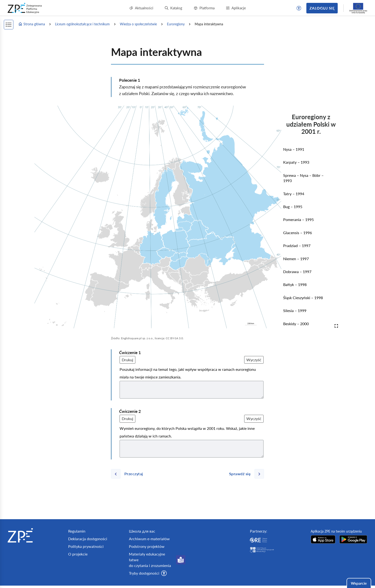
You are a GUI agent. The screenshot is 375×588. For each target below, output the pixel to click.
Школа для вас (142, 531)
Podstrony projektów (147, 546)
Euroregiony (176, 24)
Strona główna (32, 24)
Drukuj (127, 360)
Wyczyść (254, 360)
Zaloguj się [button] (322, 8)
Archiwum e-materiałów (149, 539)
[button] (299, 8)
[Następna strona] (245, 474)
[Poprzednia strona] (129, 474)
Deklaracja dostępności (88, 539)
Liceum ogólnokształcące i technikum (82, 24)
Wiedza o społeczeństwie (138, 24)
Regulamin (77, 531)
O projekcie (78, 554)
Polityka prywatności (86, 546)
